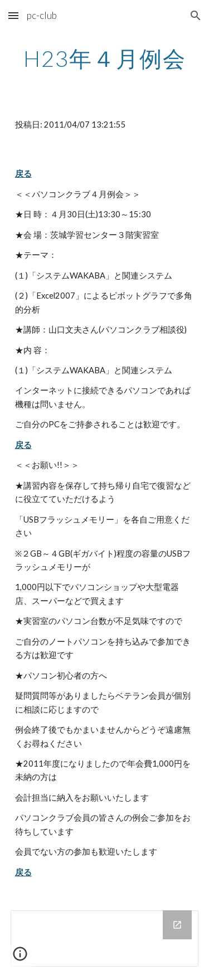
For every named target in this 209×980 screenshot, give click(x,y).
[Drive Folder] (105, 938)
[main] (105, 58)
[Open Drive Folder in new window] (177, 925)
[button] (13, 15)
